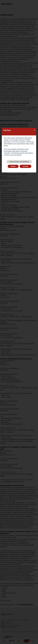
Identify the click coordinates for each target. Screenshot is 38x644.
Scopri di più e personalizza (19, 162)
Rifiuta (13, 166)
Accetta (25, 166)
